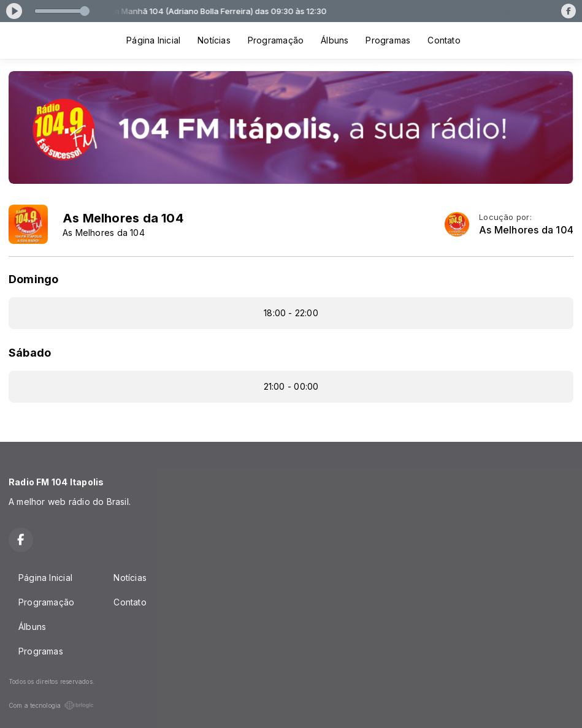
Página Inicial (153, 40)
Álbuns (335, 40)
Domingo (33, 279)
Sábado (30, 353)
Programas (388, 40)
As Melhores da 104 (526, 230)
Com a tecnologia (51, 705)
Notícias (214, 40)
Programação (276, 40)
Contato (444, 40)
